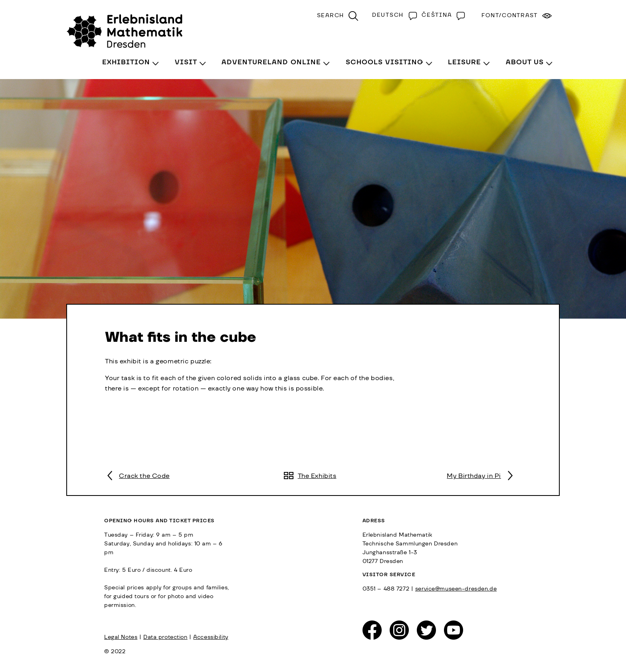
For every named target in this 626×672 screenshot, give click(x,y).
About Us (525, 62)
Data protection (165, 637)
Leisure (465, 62)
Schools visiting (385, 62)
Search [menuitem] (331, 16)
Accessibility (211, 637)
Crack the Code (144, 476)
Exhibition (126, 62)
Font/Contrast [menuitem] (510, 16)
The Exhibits (317, 476)
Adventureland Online (271, 62)
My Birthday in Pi (474, 476)
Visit (186, 62)
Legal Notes (121, 637)
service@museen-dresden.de (456, 589)
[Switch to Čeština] (442, 15)
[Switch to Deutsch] (393, 15)
